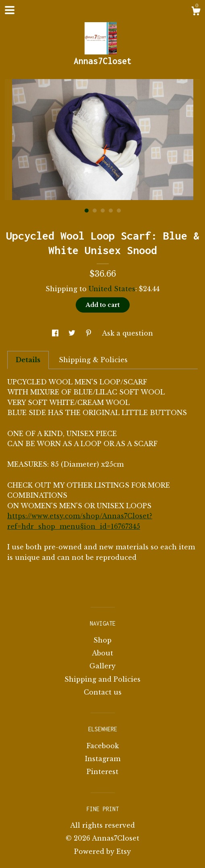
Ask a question (127, 333)
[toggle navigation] (10, 10)
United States (112, 289)
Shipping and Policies (102, 679)
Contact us (103, 692)
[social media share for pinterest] (90, 333)
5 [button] (119, 211)
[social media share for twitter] (73, 333)
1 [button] (87, 211)
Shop (102, 640)
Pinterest (102, 772)
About (102, 653)
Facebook (103, 746)
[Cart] (196, 12)
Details (28, 360)
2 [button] (95, 211)
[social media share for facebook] (56, 333)
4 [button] (111, 211)
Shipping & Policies (93, 360)
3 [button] (103, 211)
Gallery (102, 666)
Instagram (103, 759)
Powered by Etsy (102, 851)
